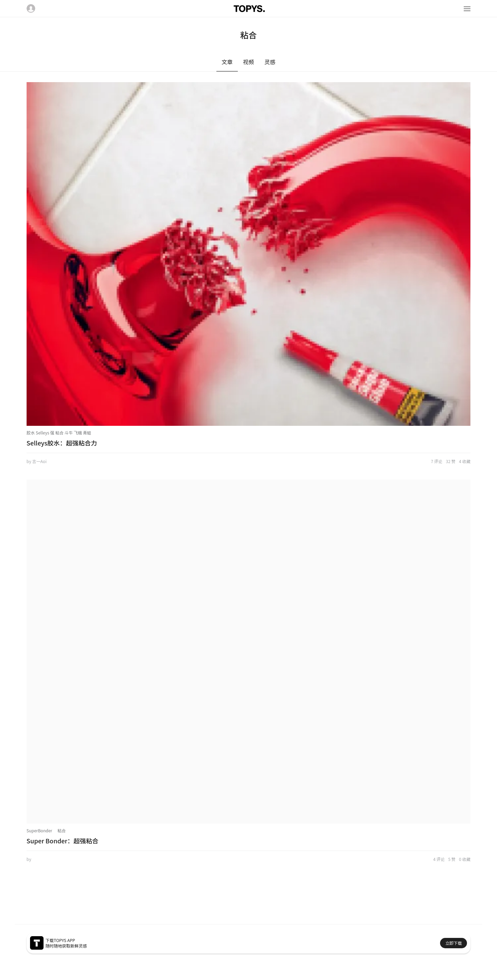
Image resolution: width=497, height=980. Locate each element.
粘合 (61, 830)
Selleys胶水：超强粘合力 (62, 443)
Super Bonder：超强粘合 (62, 841)
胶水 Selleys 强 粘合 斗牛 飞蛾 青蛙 (59, 433)
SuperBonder (39, 830)
